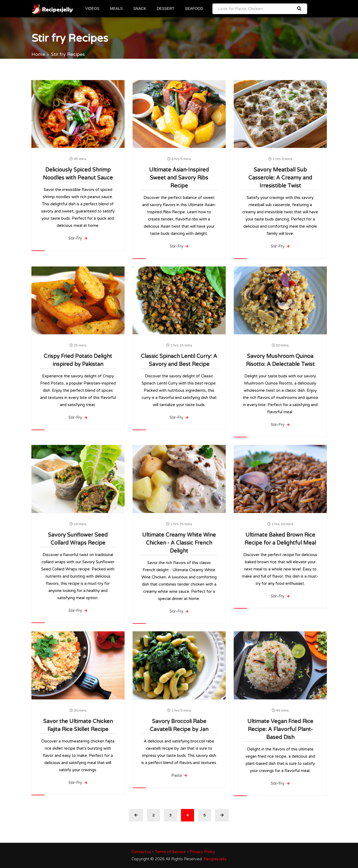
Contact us (141, 852)
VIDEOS (93, 9)
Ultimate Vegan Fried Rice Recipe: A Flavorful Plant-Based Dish (280, 729)
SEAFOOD (194, 9)
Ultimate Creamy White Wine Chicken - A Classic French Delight (179, 543)
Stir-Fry (78, 238)
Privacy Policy (202, 852)
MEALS (116, 9)
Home (38, 54)
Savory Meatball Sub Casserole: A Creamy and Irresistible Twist (280, 178)
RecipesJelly (215, 859)
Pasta (179, 775)
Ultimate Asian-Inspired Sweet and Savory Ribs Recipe (179, 178)
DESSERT (166, 9)
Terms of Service (170, 852)
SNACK (140, 9)
